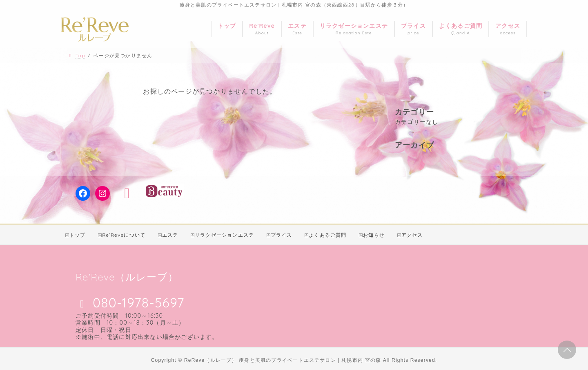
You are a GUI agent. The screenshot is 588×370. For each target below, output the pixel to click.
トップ (78, 235)
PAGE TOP (567, 350)
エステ (170, 235)
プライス (282, 235)
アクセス (412, 235)
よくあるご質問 (327, 235)
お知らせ (374, 235)
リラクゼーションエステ (224, 235)
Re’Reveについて (124, 235)
